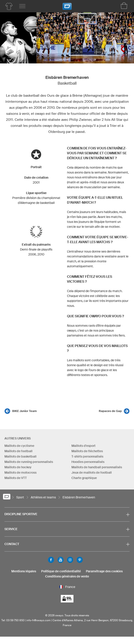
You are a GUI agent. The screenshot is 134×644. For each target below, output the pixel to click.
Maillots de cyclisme (19, 446)
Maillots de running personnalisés (29, 462)
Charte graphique (84, 478)
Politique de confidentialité (61, 571)
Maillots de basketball (20, 456)
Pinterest (80, 560)
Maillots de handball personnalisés (97, 467)
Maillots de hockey (18, 467)
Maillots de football (18, 451)
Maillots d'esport (83, 446)
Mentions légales (24, 571)
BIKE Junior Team (24, 411)
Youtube (61, 560)
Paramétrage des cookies (104, 571)
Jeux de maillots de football (92, 473)
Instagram (70, 560)
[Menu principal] (22, 6)
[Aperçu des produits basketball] (9, 6)
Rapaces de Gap (110, 411)
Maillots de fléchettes (87, 451)
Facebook (51, 560)
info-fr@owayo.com (39, 620)
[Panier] (124, 6)
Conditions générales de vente (67, 576)
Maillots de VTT (16, 478)
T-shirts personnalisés (87, 456)
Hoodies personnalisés (88, 462)
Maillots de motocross (20, 473)
